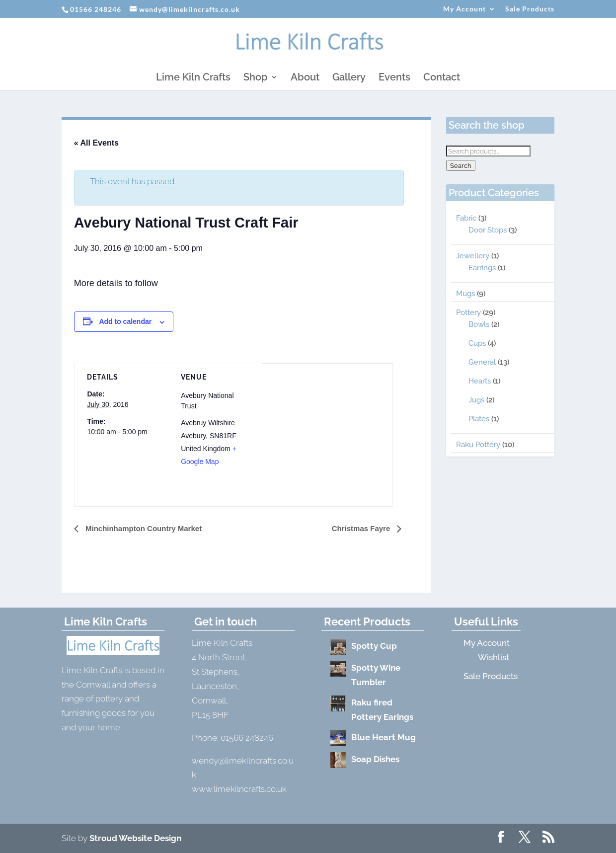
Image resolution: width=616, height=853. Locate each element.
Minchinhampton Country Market (143, 528)
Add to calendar (125, 321)
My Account (464, 9)
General (482, 362)
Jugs (476, 400)
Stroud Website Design (135, 838)
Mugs (465, 294)
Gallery (349, 78)
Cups (477, 343)
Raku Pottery (478, 445)
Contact (442, 78)
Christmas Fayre (362, 528)
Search (461, 165)
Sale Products (530, 9)
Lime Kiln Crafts (193, 78)
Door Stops (488, 230)
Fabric (466, 218)
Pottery (468, 312)
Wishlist (494, 657)
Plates (479, 419)
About (305, 78)
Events (394, 78)
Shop (256, 78)
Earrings (482, 268)
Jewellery (473, 256)
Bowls (479, 324)
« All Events (96, 143)
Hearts (480, 381)
